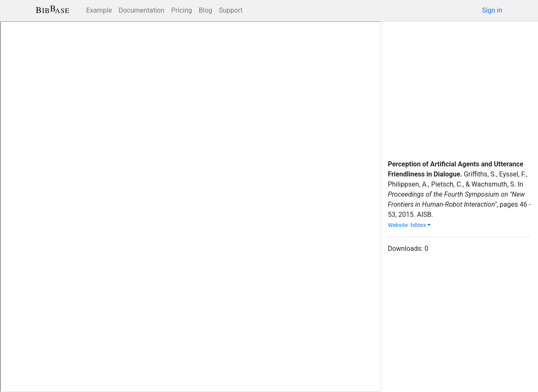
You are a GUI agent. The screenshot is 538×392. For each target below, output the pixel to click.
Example (99, 10)
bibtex (421, 225)
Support (231, 10)
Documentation (141, 10)
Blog (206, 10)
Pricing (182, 10)
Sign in (492, 10)
